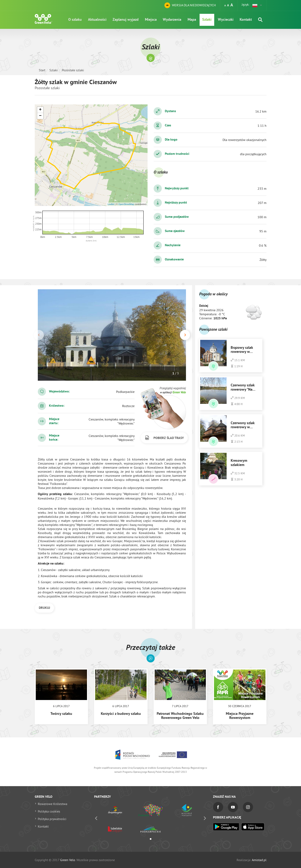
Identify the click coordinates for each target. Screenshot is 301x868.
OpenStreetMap (126, 204)
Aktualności (92, 20)
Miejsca (147, 20)
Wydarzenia (169, 20)
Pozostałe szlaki (73, 70)
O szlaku (69, 20)
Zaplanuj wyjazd (121, 20)
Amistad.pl (259, 860)
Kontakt (246, 20)
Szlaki (205, 20)
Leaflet (111, 204)
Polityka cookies (49, 811)
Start (42, 70)
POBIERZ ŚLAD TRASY (164, 438)
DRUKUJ (44, 608)
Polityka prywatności (52, 819)
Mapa (189, 20)
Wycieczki (225, 20)
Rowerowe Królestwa (53, 804)
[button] (257, 5)
